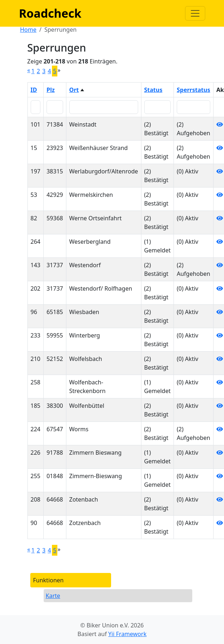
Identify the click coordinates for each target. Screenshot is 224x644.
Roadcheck (50, 13)
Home (28, 30)
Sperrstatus (194, 90)
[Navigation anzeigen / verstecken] (195, 13)
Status (153, 90)
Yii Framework (127, 634)
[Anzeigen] (220, 124)
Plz (51, 90)
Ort (74, 90)
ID (34, 90)
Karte (53, 596)
